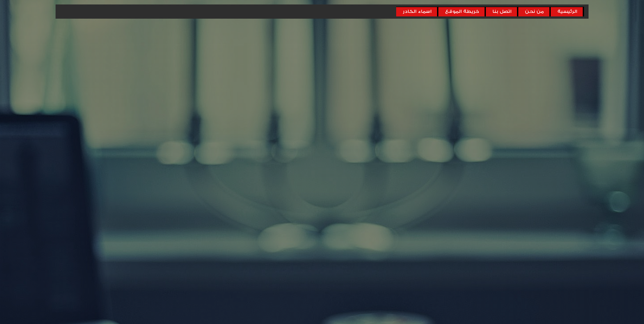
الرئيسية (567, 12)
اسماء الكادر (417, 12)
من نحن (535, 12)
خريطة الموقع (462, 12)
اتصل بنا (502, 12)
